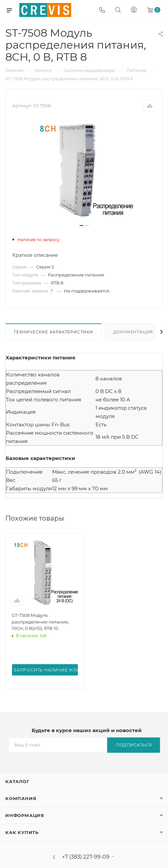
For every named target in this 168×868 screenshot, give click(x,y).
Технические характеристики (53, 332)
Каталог (17, 781)
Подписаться (134, 745)
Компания (21, 798)
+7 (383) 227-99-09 (86, 857)
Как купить (22, 832)
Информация (25, 815)
